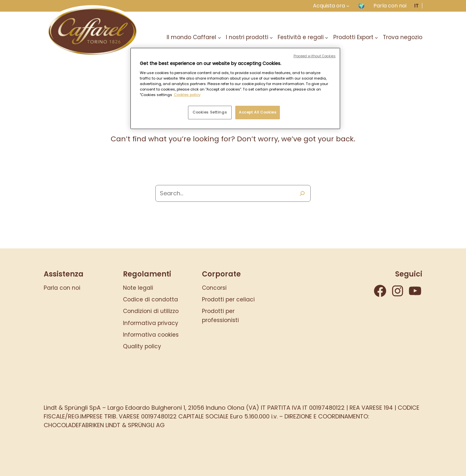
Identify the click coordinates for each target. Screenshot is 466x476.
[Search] (302, 193)
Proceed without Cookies (315, 56)
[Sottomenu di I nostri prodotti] (271, 37)
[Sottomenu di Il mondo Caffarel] (219, 37)
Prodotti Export (353, 37)
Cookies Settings (210, 112)
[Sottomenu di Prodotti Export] (376, 37)
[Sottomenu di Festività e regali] (327, 37)
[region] (235, 88)
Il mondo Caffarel (191, 37)
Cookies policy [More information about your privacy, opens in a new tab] (187, 95)
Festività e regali (301, 37)
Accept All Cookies (258, 112)
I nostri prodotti (247, 37)
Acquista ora (329, 6)
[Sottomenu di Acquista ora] (348, 6)
